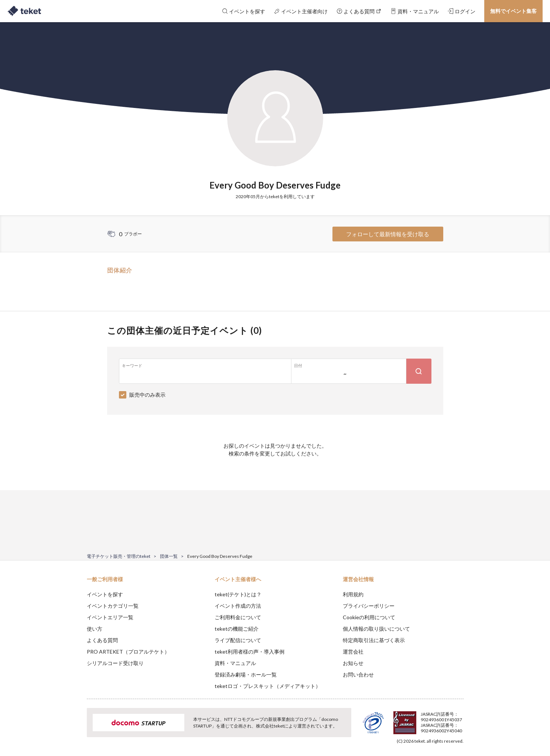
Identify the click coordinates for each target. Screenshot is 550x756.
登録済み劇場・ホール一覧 (246, 674)
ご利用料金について (238, 617)
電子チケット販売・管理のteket (119, 556)
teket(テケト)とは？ (238, 594)
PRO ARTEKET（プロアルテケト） (128, 652)
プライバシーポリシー (369, 606)
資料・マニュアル (235, 663)
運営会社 (353, 652)
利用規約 (353, 594)
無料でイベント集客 (513, 11)
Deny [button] (421, 719)
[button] (75, 729)
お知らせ (353, 663)
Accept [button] (459, 719)
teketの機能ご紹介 (237, 629)
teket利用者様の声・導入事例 (250, 652)
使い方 (95, 629)
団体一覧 (169, 556)
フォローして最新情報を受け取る (388, 234)
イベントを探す (105, 594)
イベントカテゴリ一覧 (113, 606)
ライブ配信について (238, 640)
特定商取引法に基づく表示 (374, 640)
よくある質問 (102, 640)
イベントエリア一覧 (110, 617)
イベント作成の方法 (238, 606)
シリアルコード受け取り (115, 663)
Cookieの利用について (369, 617)
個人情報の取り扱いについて (376, 629)
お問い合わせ (358, 674)
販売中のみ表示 (147, 395)
